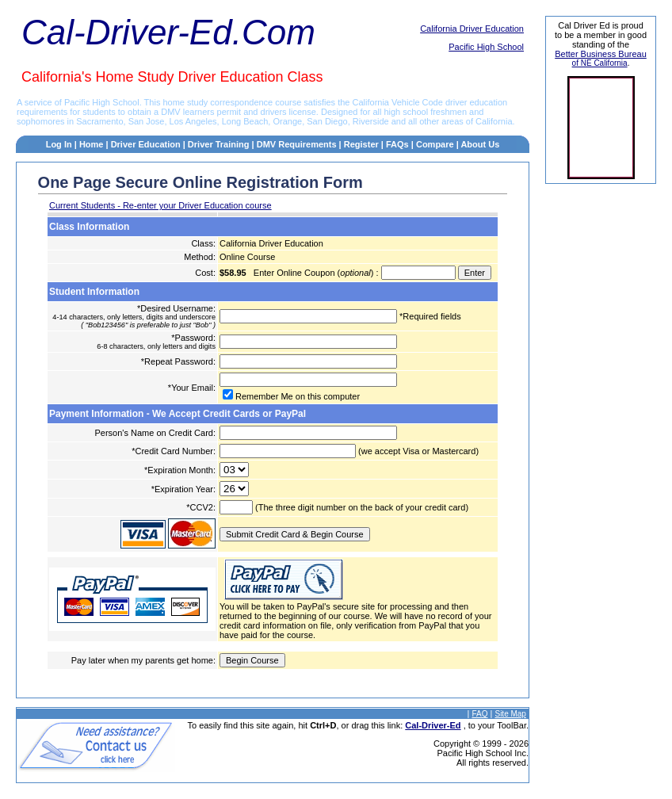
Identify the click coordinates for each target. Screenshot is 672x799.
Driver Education (147, 144)
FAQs (397, 144)
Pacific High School (486, 47)
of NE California (600, 63)
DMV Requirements (297, 144)
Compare (435, 144)
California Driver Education (472, 29)
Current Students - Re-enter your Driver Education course (160, 205)
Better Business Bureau (601, 54)
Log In (59, 144)
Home (92, 144)
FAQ (479, 714)
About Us (480, 144)
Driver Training (219, 144)
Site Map (510, 714)
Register (361, 144)
